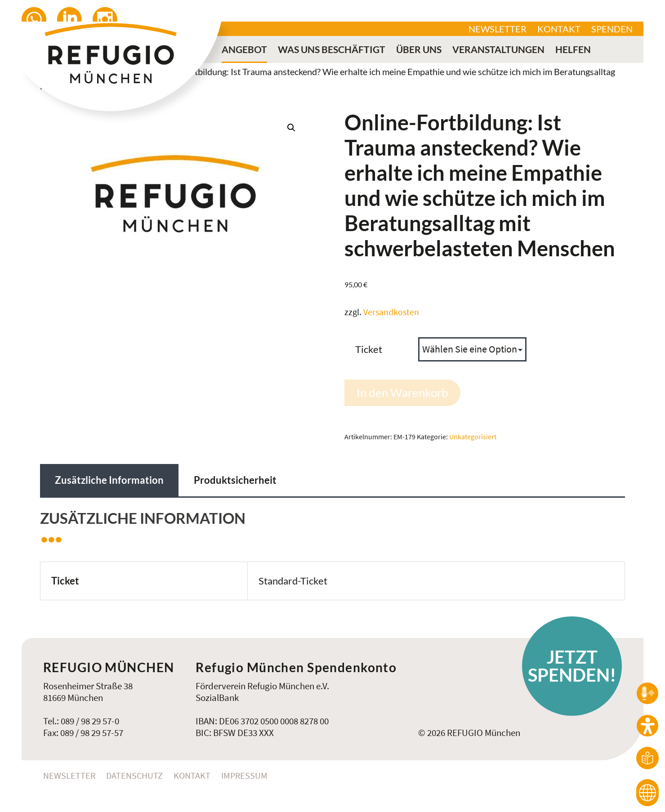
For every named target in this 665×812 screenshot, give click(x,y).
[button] (291, 128)
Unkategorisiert (473, 437)
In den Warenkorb (402, 393)
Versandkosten (391, 312)
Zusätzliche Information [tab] (109, 480)
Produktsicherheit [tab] (235, 480)
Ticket (369, 349)
